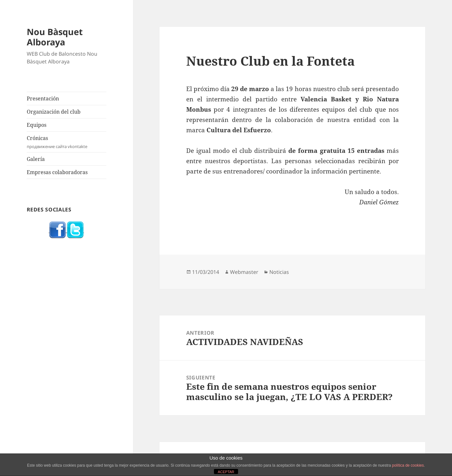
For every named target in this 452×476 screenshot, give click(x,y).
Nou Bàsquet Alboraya (55, 37)
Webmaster (244, 272)
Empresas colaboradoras (57, 172)
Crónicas (67, 142)
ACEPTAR (226, 472)
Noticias (279, 272)
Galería (36, 159)
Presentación (43, 98)
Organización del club (54, 112)
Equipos (37, 125)
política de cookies (408, 465)
